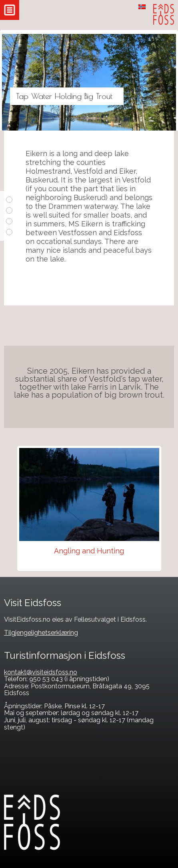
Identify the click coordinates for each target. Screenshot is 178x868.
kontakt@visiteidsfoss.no (41, 672)
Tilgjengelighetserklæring (41, 633)
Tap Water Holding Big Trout (64, 96)
